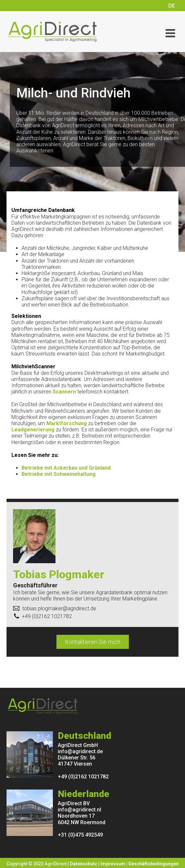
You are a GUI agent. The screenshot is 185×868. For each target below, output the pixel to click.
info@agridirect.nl (79, 810)
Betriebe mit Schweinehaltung (59, 474)
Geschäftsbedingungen (154, 864)
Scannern (64, 392)
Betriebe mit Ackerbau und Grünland (66, 468)
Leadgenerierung (33, 430)
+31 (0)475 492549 (80, 835)
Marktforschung (67, 423)
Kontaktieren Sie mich (93, 642)
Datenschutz (84, 864)
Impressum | (114, 864)
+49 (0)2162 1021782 (83, 777)
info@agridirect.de (80, 751)
